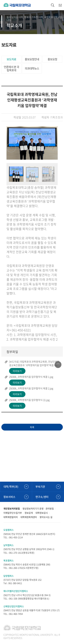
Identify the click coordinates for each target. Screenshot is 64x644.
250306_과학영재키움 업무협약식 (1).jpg (29, 400)
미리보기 (17, 371)
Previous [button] (11, 148)
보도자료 (11, 59)
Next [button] (53, 148)
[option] (32, 143)
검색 (52, 5)
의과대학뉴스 (32, 68)
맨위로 (58, 365)
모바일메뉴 (60, 5)
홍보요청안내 (32, 59)
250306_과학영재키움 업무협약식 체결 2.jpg (31, 388)
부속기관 (40, 487)
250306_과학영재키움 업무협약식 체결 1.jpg (31, 377)
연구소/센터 (42, 497)
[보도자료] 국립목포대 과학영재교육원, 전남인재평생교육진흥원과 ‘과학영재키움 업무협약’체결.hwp (34, 363)
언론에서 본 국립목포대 (11, 68)
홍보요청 (52, 59)
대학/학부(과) (11, 487)
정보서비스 (9, 497)
